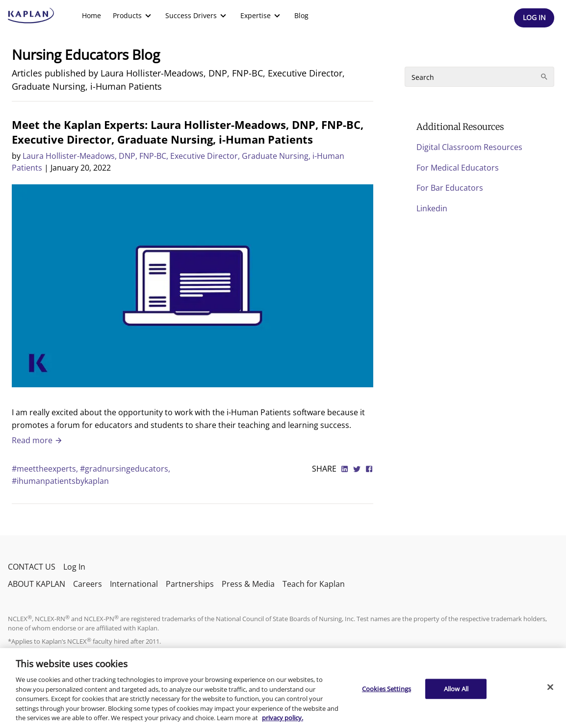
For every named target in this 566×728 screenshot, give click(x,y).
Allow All (456, 688)
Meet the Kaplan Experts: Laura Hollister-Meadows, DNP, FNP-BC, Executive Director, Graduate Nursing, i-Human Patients (188, 132)
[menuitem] (91, 16)
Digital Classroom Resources (469, 147)
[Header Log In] (534, 18)
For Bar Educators (450, 188)
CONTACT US (32, 567)
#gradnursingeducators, (125, 469)
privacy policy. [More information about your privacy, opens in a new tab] (283, 718)
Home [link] (91, 15)
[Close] (550, 687)
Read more (37, 440)
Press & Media (248, 584)
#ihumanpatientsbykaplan (60, 481)
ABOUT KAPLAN (37, 584)
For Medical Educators (458, 168)
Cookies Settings (386, 688)
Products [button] (133, 16)
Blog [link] (301, 15)
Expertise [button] (261, 16)
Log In (74, 567)
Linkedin (432, 208)
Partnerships (190, 584)
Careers (88, 584)
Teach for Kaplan (314, 584)
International (134, 584)
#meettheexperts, (46, 469)
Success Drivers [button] (197, 16)
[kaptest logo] (31, 16)
